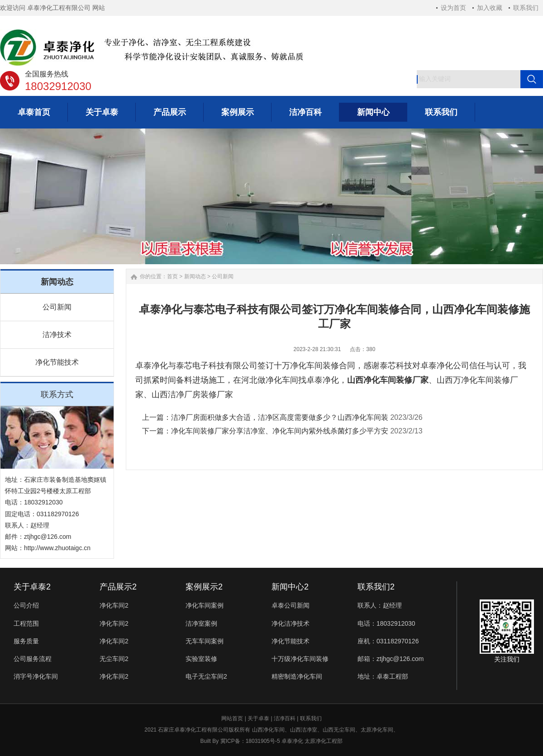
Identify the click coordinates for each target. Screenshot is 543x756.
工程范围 (26, 623)
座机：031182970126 (388, 641)
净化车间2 (114, 605)
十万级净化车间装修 (300, 659)
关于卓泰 (258, 718)
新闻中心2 (290, 587)
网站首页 (232, 718)
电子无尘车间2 (206, 676)
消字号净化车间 (36, 676)
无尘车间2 (114, 659)
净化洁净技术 (291, 623)
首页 (172, 276)
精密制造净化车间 (297, 676)
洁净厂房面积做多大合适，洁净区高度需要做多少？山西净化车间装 (280, 417)
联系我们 (526, 8)
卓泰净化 (292, 741)
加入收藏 (490, 8)
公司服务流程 (33, 659)
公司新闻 (57, 307)
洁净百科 (285, 718)
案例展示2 (204, 587)
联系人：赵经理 (380, 605)
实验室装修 (201, 659)
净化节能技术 (57, 362)
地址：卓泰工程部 (383, 676)
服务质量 (26, 641)
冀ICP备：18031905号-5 (250, 741)
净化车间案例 (205, 605)
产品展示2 (118, 587)
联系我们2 (376, 587)
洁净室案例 (201, 623)
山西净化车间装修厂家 (388, 380)
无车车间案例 (205, 641)
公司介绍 (26, 605)
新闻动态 (195, 276)
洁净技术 (57, 335)
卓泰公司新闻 (291, 605)
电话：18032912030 (386, 623)
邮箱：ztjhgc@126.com (391, 659)
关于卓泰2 (32, 587)
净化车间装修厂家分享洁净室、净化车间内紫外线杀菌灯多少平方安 (280, 431)
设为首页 (453, 8)
